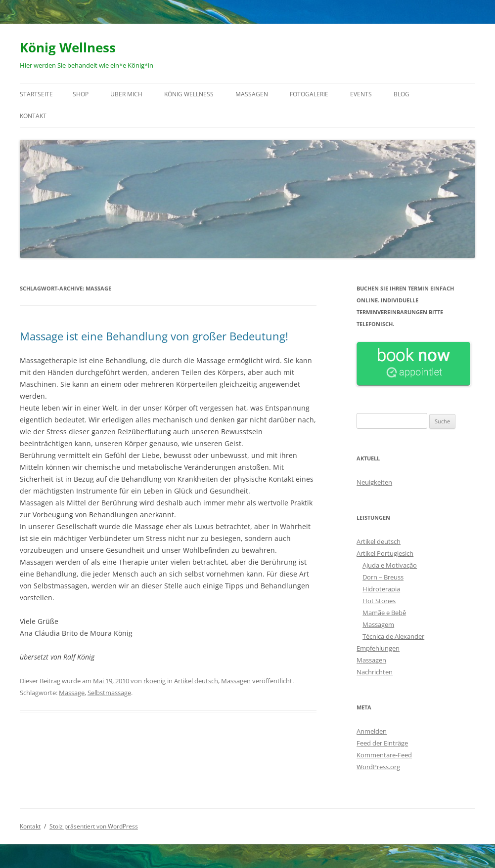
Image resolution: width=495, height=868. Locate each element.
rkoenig (155, 681)
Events (361, 94)
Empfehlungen (378, 648)
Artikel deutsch (196, 681)
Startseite (36, 94)
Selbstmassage (109, 693)
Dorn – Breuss (383, 577)
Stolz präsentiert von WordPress (94, 826)
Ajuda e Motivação (390, 565)
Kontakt (33, 116)
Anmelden (372, 731)
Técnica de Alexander (393, 636)
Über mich (126, 94)
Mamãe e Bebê (384, 613)
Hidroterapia (381, 589)
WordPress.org (378, 767)
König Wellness (68, 47)
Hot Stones (379, 601)
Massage (72, 693)
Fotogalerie (309, 94)
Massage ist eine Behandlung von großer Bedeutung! (154, 336)
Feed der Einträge (382, 743)
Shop (81, 94)
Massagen (252, 94)
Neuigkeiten (374, 482)
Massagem (378, 624)
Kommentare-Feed (384, 755)
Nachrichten (375, 672)
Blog (402, 94)
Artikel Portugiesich (385, 553)
